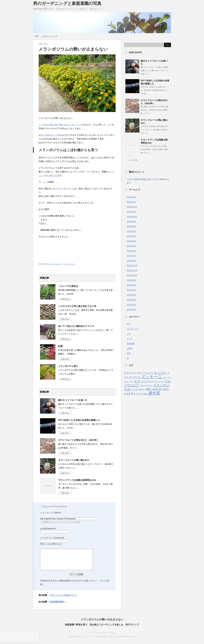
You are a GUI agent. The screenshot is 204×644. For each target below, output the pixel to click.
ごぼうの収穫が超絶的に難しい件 (141, 179)
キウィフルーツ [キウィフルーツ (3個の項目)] (145, 373)
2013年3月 (131, 310)
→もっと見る (132, 160)
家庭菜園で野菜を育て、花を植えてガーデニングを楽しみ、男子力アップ (102, 625)
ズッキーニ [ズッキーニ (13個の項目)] (152, 377)
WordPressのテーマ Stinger (102, 633)
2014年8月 (131, 226)
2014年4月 (131, 246)
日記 (129, 353)
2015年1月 (131, 212)
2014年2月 (131, 256)
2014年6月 (131, 236)
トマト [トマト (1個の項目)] (131, 382)
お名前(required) (48, 528)
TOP (36, 36)
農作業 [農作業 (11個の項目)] (154, 393)
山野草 (130, 348)
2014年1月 (131, 261)
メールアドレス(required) (52, 538)
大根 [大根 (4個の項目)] (148, 389)
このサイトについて (49, 36)
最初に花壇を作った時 (49, 135)
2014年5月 (131, 241)
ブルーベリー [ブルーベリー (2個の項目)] (146, 385)
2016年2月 (131, 197)
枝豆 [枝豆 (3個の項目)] (166, 389)
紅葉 (60, 346)
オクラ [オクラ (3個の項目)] (128, 373)
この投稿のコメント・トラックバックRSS (60, 522)
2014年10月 (132, 217)
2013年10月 (132, 275)
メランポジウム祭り (68, 366)
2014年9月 (131, 221)
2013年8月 (131, 285)
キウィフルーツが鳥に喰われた (74, 460)
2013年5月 (131, 300)
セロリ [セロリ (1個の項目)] (165, 378)
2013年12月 (132, 266)
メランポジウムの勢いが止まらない (102, 619)
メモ (129, 334)
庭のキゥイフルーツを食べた (73, 400)
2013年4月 (131, 305)
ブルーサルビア (56, 264)
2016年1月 (131, 202)
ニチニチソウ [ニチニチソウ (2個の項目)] (147, 381)
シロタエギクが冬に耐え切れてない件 (77, 306)
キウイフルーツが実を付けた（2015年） (79, 440)
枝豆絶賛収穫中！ (58, 602)
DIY (128, 324)
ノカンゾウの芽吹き (68, 286)
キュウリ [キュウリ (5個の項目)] (160, 373)
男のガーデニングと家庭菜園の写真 (67, 3)
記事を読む (65, 299)
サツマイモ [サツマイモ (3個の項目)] (135, 377)
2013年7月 (131, 290)
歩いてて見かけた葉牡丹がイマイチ (76, 326)
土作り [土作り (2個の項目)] (141, 389)
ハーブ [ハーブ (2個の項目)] (161, 381)
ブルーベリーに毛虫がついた (63, 595)
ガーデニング (133, 329)
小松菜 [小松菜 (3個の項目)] (154, 389)
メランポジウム (69, 264)
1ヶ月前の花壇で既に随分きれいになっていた (61, 125)
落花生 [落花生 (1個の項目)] (146, 394)
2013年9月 (131, 280)
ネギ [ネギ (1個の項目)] (156, 382)
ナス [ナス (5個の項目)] (137, 381)
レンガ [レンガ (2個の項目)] (134, 389)
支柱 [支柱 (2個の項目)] (160, 389)
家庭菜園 (131, 344)
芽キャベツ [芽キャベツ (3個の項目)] (137, 394)
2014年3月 (131, 251)
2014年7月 (131, 231)
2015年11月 (132, 207)
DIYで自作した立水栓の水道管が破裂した (79, 420)
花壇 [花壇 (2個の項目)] (128, 394)
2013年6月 (131, 295)
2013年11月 (132, 270)
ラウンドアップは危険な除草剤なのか (77, 480)
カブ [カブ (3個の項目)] (134, 373)
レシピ (130, 339)
